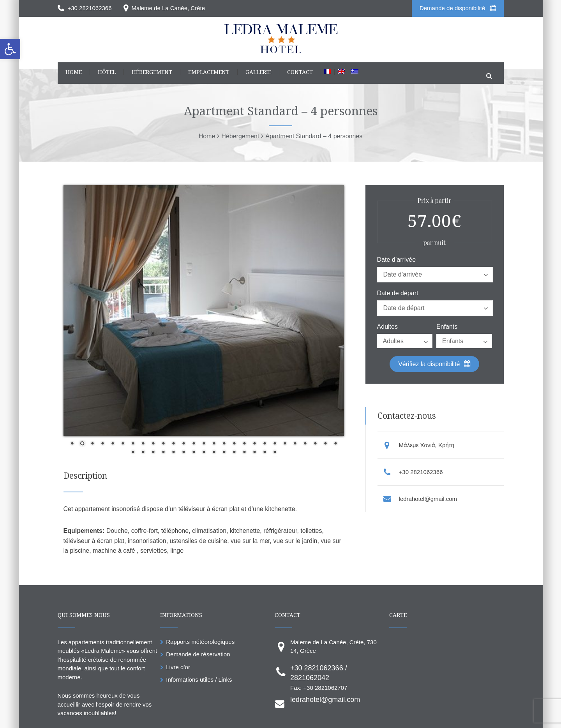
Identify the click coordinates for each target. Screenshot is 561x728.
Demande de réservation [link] (198, 654)
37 (224, 453)
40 (254, 453)
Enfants (447, 327)
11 (173, 444)
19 (254, 444)
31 (163, 453)
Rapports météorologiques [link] (200, 642)
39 (244, 453)
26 (325, 444)
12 (183, 444)
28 (133, 453)
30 (153, 453)
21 (275, 444)
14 (204, 444)
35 (204, 453)
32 (173, 453)
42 (275, 453)
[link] (10, 49)
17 (234, 444)
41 (265, 453)
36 (214, 453)
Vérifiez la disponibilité (434, 364)
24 (305, 444)
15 (214, 444)
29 (143, 453)
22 (285, 444)
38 (234, 453)
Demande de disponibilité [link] (458, 8)
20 (265, 444)
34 (194, 453)
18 (244, 444)
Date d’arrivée (397, 260)
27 (335, 444)
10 (163, 444)
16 (224, 444)
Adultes (387, 327)
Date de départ (398, 293)
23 (295, 444)
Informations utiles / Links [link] (199, 680)
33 (183, 453)
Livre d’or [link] (178, 667)
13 (194, 444)
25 (315, 444)
